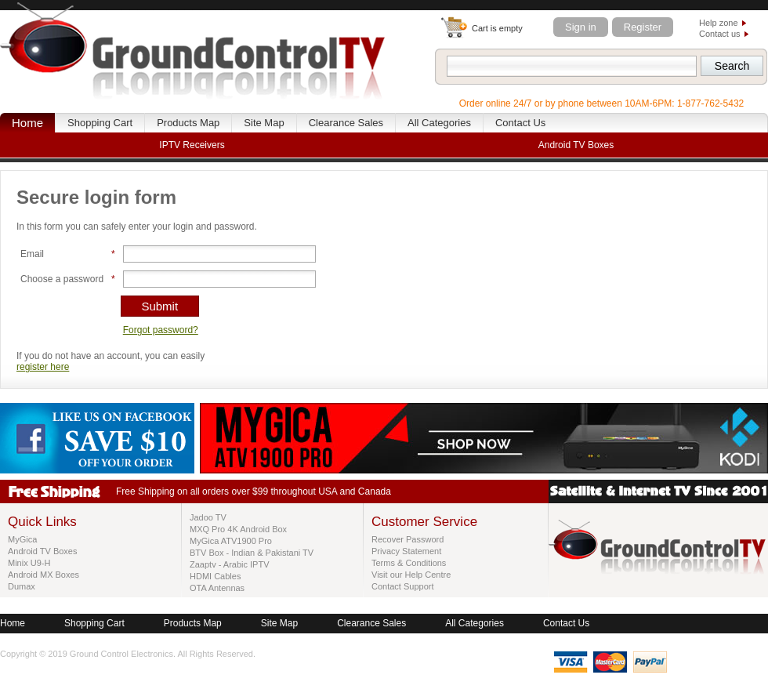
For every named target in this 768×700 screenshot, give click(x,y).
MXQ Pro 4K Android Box (238, 529)
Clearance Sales (346, 123)
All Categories (439, 123)
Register (643, 27)
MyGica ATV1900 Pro (231, 541)
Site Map (264, 123)
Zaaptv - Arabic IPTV (229, 564)
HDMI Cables (215, 576)
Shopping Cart (100, 123)
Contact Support (403, 586)
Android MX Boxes (43, 575)
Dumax (22, 586)
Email (32, 254)
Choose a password (62, 279)
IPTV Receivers (192, 145)
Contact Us (520, 123)
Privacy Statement (406, 551)
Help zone (719, 23)
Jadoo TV (208, 517)
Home (27, 123)
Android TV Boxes (42, 551)
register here (43, 367)
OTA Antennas (217, 588)
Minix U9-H (29, 563)
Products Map (188, 123)
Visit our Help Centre (411, 575)
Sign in (581, 27)
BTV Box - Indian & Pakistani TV (252, 553)
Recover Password (408, 539)
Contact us (720, 34)
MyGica (22, 539)
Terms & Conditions (409, 563)
